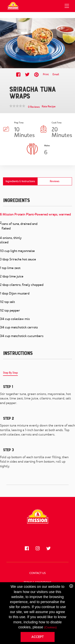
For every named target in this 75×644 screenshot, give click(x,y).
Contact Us (37, 573)
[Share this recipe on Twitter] (27, 75)
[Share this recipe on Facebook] (18, 75)
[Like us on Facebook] (27, 548)
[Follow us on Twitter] (48, 548)
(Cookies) (50, 628)
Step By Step (10, 373)
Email (56, 75)
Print (46, 75)
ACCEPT (37, 637)
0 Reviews (34, 107)
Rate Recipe (49, 107)
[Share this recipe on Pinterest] (36, 75)
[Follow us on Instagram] (38, 548)
